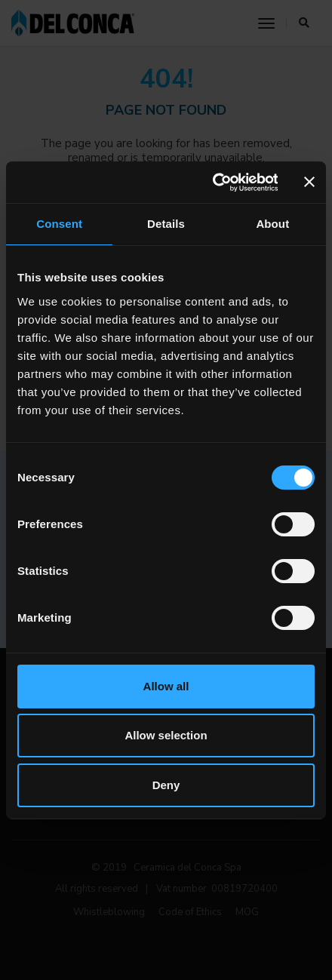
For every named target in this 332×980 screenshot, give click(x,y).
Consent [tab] (59, 224)
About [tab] (272, 224)
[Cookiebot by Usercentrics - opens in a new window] (213, 183)
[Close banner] (309, 182)
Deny (166, 785)
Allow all (166, 686)
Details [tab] (166, 224)
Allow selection (166, 735)
